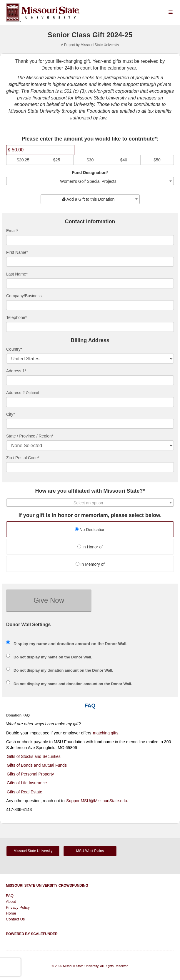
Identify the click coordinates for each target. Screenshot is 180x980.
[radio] (90, 530)
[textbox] (90, 199)
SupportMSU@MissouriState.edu (96, 801)
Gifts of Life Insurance (27, 783)
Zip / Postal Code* (23, 458)
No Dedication (90, 530)
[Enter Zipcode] (90, 467)
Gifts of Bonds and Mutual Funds (37, 765)
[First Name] (90, 262)
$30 (90, 160)
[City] (90, 424)
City (11, 414)
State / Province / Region (30, 436)
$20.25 (23, 160)
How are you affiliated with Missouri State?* (90, 491)
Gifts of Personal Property (30, 774)
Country (14, 349)
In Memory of (90, 564)
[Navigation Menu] (170, 12)
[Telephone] (90, 327)
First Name (17, 252)
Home (11, 913)
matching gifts (106, 733)
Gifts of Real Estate (25, 792)
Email (12, 231)
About (11, 902)
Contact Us (15, 919)
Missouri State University (33, 851)
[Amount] (40, 150)
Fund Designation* (90, 173)
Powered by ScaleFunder (32, 934)
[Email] (90, 240)
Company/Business (24, 296)
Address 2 (15, 393)
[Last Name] (90, 283)
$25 (57, 160)
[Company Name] (90, 305)
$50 (157, 160)
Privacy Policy (18, 907)
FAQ (10, 896)
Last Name (17, 274)
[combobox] (90, 181)
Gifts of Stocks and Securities (34, 756)
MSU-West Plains (90, 851)
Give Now (49, 600)
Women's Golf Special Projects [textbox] (88, 181)
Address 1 (16, 371)
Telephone (16, 317)
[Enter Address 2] (90, 402)
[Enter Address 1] (90, 380)
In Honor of (90, 547)
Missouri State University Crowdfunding (47, 886)
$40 (124, 160)
